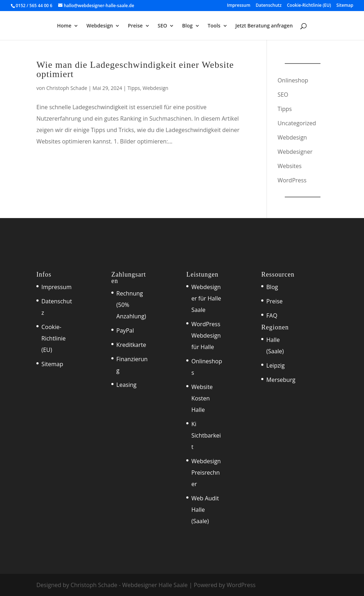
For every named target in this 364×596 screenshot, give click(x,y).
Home (64, 26)
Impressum (239, 6)
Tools (214, 26)
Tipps (134, 88)
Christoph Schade (67, 88)
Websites (290, 166)
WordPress (292, 180)
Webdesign (100, 26)
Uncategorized (297, 123)
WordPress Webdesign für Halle (206, 335)
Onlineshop (293, 80)
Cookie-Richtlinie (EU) (309, 6)
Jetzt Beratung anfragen (264, 26)
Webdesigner (295, 152)
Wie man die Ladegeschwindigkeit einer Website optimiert (135, 69)
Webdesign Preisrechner (206, 473)
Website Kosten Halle (202, 398)
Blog (187, 26)
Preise (135, 26)
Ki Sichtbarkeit (206, 435)
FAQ (272, 315)
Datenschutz (269, 6)
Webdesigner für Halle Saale (206, 298)
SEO (163, 26)
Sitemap (345, 6)
